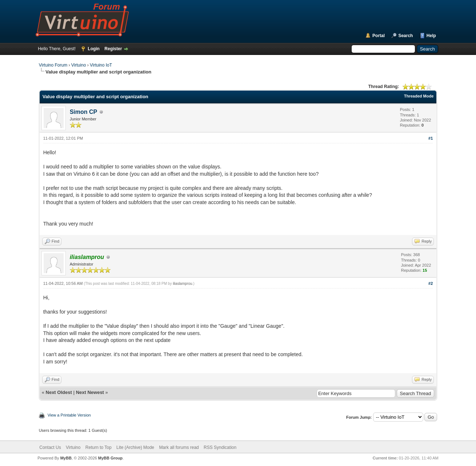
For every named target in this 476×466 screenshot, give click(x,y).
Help (431, 36)
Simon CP (84, 112)
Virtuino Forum (53, 65)
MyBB (66, 458)
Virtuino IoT (101, 65)
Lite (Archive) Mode (135, 447)
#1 (431, 138)
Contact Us (50, 447)
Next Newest (90, 392)
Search (405, 36)
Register (113, 49)
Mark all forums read (179, 447)
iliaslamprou (182, 284)
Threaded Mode (419, 96)
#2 (431, 283)
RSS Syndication (220, 447)
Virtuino (79, 65)
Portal (379, 36)
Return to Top (99, 447)
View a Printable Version (69, 415)
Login (94, 49)
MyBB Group (110, 458)
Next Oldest (59, 392)
